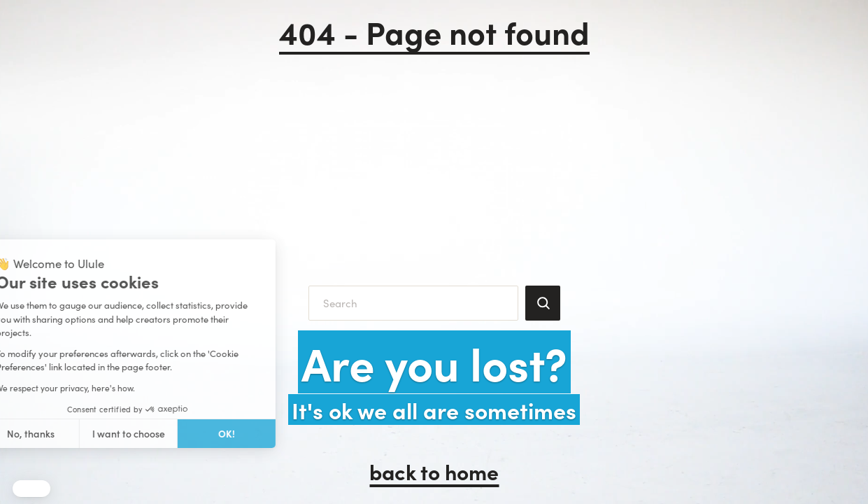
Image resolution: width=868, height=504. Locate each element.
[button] (31, 489)
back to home (434, 471)
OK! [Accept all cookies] (138, 433)
